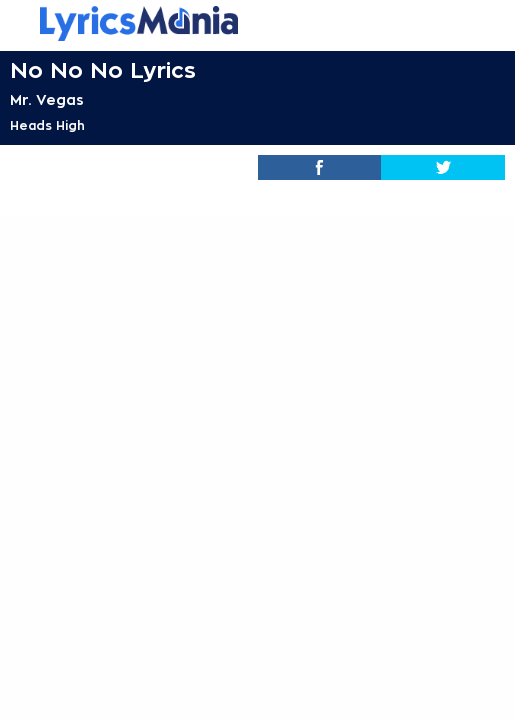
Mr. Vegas (47, 100)
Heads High (47, 126)
